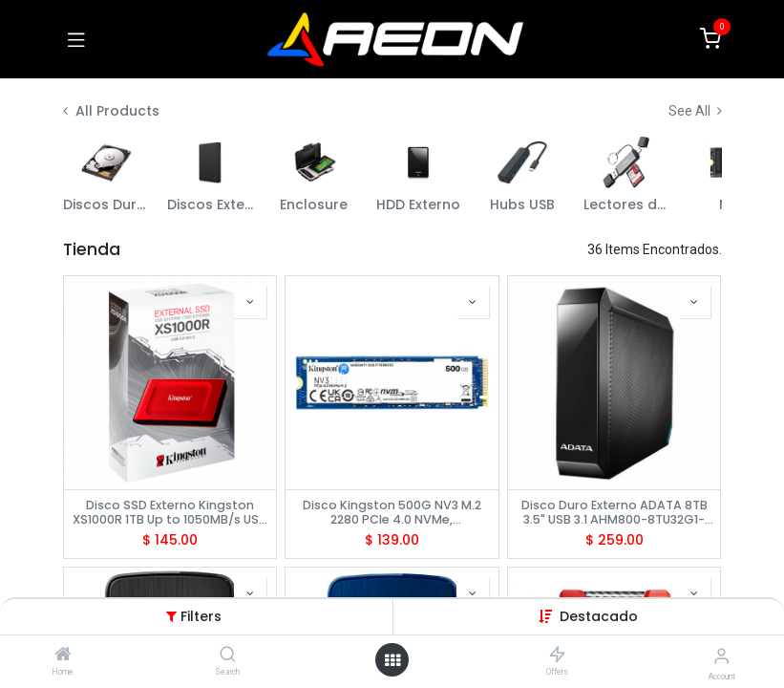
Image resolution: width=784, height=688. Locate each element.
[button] (599, 616)
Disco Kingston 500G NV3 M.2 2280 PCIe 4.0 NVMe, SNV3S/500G (392, 512)
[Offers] (557, 656)
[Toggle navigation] (76, 39)
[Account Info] (721, 656)
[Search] (228, 656)
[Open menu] (392, 660)
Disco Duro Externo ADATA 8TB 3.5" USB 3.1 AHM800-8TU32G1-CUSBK (614, 512)
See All (695, 111)
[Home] (63, 656)
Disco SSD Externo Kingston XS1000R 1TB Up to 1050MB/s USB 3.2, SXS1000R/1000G (170, 512)
